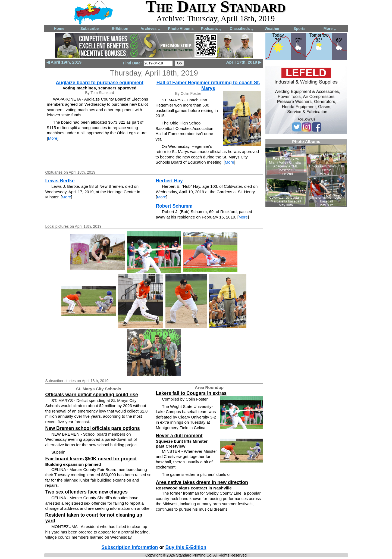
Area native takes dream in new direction (202, 482)
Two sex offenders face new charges (87, 492)
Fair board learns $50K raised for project (91, 459)
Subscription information (130, 547)
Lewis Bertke (60, 181)
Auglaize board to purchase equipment (100, 83)
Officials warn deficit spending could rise (92, 395)
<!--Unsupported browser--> (306, 173)
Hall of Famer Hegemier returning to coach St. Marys (208, 85)
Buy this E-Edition (186, 547)
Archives (150, 29)
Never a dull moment (179, 436)
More (330, 29)
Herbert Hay (169, 181)
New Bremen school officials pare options (93, 428)
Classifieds (242, 29)
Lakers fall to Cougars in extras (191, 393)
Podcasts (211, 29)
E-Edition (120, 29)
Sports (299, 29)
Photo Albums (181, 29)
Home (59, 29)
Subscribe (90, 29)
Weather (272, 29)
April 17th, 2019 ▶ (244, 62)
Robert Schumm (174, 206)
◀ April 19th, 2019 (64, 62)
